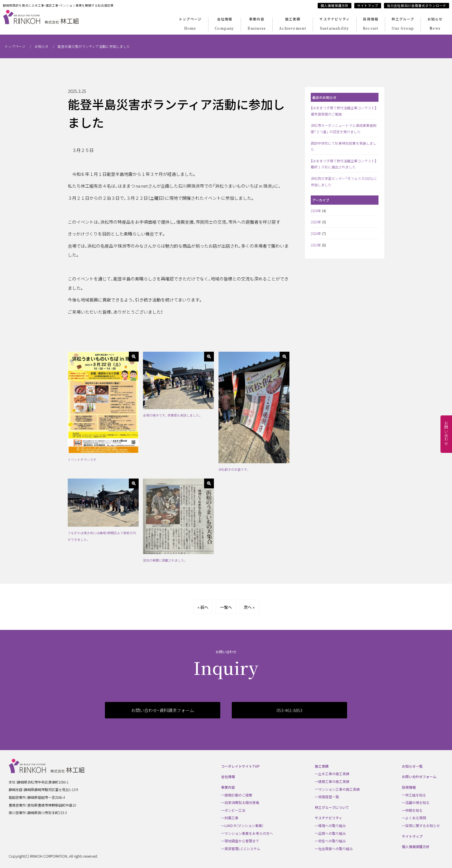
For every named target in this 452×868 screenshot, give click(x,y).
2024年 (316, 233)
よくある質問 (416, 818)
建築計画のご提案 (238, 795)
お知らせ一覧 (412, 766)
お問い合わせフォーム (419, 776)
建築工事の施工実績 (334, 781)
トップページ (190, 24)
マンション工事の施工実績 (339, 789)
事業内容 (257, 24)
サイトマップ (368, 5)
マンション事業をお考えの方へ (249, 833)
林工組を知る (416, 795)
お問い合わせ (446, 433)
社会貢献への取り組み (336, 849)
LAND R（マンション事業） (244, 825)
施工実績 (293, 24)
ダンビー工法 (235, 810)
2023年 (316, 245)
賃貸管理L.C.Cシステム (242, 849)
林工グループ (403, 24)
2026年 (316, 211)
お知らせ (435, 24)
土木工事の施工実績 (334, 774)
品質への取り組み (332, 833)
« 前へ (203, 607)
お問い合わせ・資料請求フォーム (163, 710)
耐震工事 (231, 818)
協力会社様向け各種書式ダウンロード (417, 5)
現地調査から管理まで (242, 841)
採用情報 (371, 24)
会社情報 (224, 24)
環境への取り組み (332, 825)
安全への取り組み (332, 841)
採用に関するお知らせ (423, 825)
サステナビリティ (335, 24)
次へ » (249, 607)
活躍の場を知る (417, 802)
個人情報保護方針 (335, 5)
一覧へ (226, 607)
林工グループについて (332, 807)
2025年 (316, 222)
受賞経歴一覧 (329, 797)
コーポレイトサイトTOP (240, 766)
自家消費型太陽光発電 (242, 802)
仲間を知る (414, 810)
